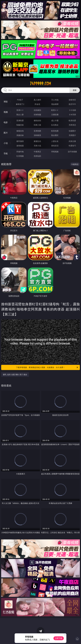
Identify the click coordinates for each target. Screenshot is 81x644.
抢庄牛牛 (72, 104)
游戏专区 (72, 100)
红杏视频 (20, 156)
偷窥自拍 (20, 131)
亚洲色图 (37, 131)
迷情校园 (20, 146)
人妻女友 (55, 141)
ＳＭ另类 (72, 115)
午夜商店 (37, 152)
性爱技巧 (72, 146)
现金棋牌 (55, 104)
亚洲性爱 (20, 120)
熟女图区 (55, 135)
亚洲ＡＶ (20, 110)
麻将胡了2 (20, 104)
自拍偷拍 (37, 110)
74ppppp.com (40, 84)
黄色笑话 (55, 146)
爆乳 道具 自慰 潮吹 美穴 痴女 (15, 374)
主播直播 (55, 115)
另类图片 (72, 135)
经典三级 (37, 125)
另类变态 (72, 125)
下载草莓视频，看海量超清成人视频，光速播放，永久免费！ (47, 367)
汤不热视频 (72, 152)
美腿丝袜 (20, 135)
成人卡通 (55, 120)
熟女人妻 (20, 115)
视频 (6, 112)
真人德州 (37, 100)
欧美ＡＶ (55, 110)
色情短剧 (37, 156)
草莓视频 (55, 152)
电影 (6, 122)
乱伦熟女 (55, 125)
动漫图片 (72, 131)
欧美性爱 (72, 120)
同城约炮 (20, 152)
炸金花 (37, 104)
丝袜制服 (37, 115)
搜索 (75, 90)
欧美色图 (55, 131)
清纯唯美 (37, 135)
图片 (6, 133)
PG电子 (20, 100)
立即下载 (59, 638)
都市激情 (20, 141)
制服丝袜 (20, 125)
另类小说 (37, 146)
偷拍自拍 (37, 120)
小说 (6, 143)
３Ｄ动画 (72, 110)
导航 (6, 153)
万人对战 (55, 100)
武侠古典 (72, 141)
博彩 (6, 102)
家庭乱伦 (37, 141)
